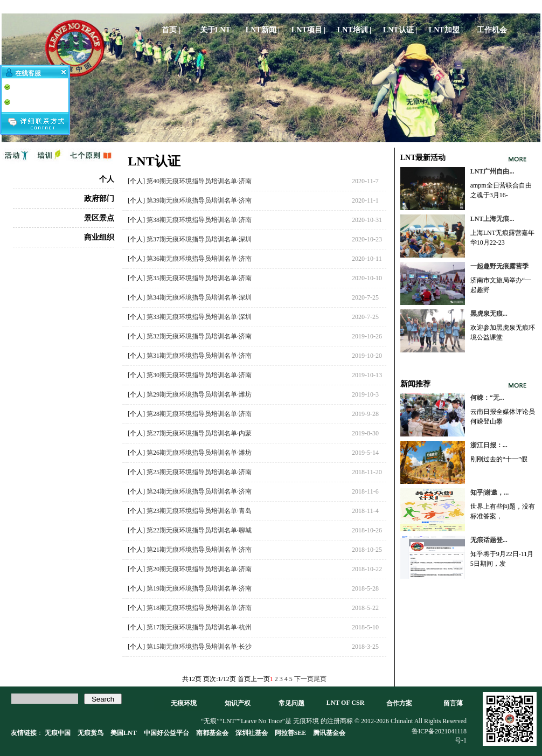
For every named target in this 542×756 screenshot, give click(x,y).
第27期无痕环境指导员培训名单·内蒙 (199, 433)
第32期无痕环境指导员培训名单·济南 (199, 336)
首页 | (171, 30)
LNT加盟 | (446, 30)
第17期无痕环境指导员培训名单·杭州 (199, 627)
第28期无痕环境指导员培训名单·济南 (199, 414)
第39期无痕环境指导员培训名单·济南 (199, 200)
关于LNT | (217, 30)
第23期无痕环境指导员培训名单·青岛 (199, 511)
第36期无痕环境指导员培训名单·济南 (199, 259)
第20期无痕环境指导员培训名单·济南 (199, 569)
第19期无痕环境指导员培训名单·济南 (199, 588)
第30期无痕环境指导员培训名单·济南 (199, 375)
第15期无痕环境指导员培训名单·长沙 (199, 647)
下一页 (304, 679)
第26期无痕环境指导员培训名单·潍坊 (199, 453)
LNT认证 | (400, 30)
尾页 (320, 679)
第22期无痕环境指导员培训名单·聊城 (199, 530)
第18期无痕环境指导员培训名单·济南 (199, 608)
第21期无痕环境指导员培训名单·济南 (199, 550)
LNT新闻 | (263, 30)
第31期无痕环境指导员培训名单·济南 (199, 356)
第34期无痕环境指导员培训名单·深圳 (199, 297)
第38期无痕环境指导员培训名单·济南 (199, 220)
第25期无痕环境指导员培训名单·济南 (199, 472)
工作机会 (492, 30)
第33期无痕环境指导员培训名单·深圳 (199, 317)
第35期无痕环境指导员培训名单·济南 (199, 278)
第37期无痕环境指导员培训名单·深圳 (199, 239)
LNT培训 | (354, 30)
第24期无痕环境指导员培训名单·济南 (199, 491)
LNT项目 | (308, 30)
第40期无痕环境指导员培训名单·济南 (199, 181)
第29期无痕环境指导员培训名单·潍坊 (199, 394)
